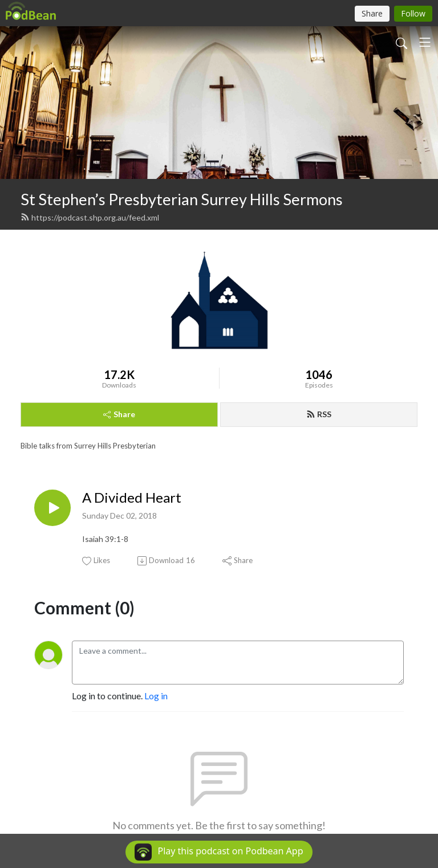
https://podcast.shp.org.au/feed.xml (90, 217)
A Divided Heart (132, 498)
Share (119, 414)
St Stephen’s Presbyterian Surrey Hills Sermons (182, 199)
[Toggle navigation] (425, 42)
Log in (156, 696)
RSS (319, 414)
